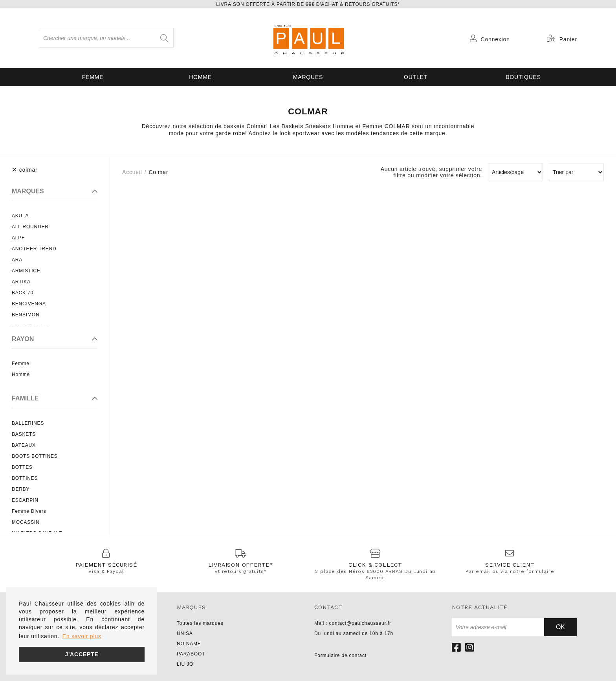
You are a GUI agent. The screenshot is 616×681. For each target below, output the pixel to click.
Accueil (132, 172)
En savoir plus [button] (82, 636)
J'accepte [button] (82, 654)
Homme (200, 77)
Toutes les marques (200, 623)
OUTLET (416, 77)
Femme (93, 77)
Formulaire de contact (340, 655)
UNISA (185, 633)
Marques (308, 77)
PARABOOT (191, 654)
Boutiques (523, 77)
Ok (560, 627)
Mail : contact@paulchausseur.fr (353, 623)
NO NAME (189, 644)
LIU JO (185, 664)
